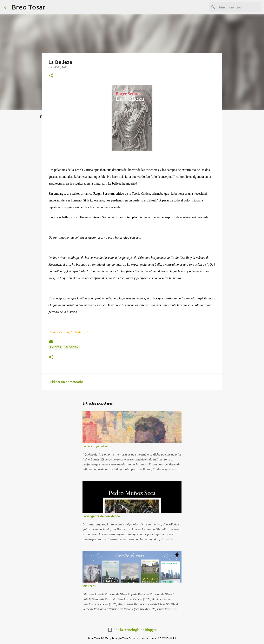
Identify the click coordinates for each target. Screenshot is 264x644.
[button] (51, 76)
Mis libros (89, 586)
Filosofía (72, 347)
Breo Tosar (28, 7)
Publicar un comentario (66, 382)
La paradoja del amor (97, 446)
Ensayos (56, 347)
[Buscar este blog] (239, 7)
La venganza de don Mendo (101, 516)
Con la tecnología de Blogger (132, 630)
